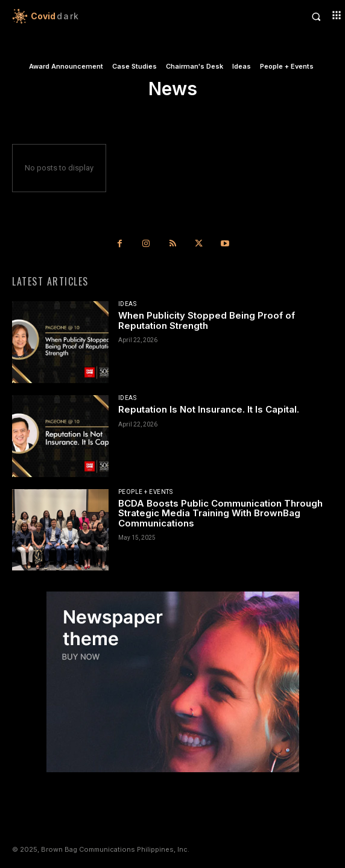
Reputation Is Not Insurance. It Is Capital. (209, 409)
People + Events (287, 67)
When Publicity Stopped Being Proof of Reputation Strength (207, 320)
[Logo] (92, 16)
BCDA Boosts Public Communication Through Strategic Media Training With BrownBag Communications (220, 513)
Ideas (242, 67)
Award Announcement (66, 67)
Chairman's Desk (195, 67)
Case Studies (135, 67)
